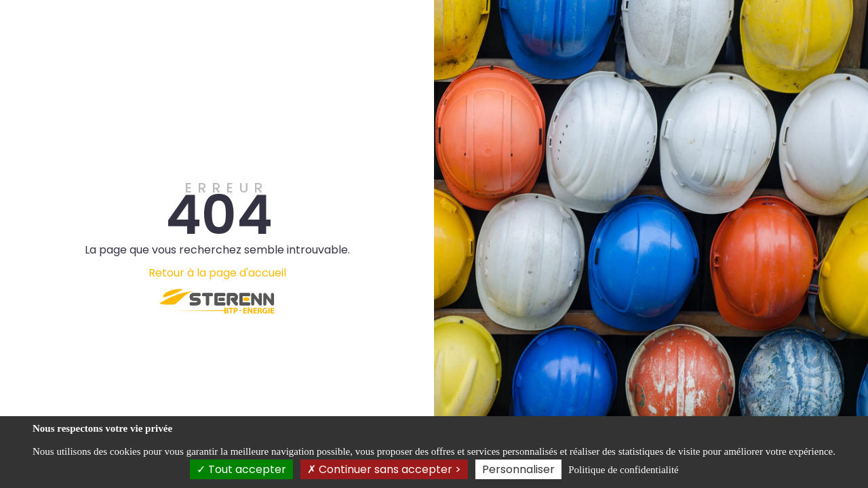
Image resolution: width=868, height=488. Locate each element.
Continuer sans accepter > (384, 469)
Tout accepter (241, 469)
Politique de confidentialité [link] (623, 470)
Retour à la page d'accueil (217, 273)
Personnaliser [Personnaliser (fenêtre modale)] (518, 469)
